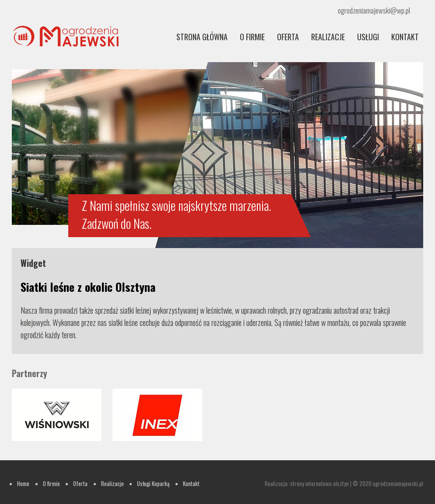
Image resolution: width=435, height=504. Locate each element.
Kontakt (405, 37)
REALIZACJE (328, 37)
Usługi (368, 37)
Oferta (288, 37)
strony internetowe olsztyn (319, 483)
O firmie (252, 37)
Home (23, 483)
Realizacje (112, 483)
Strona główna (202, 37)
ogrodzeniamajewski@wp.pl (374, 10)
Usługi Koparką (153, 483)
